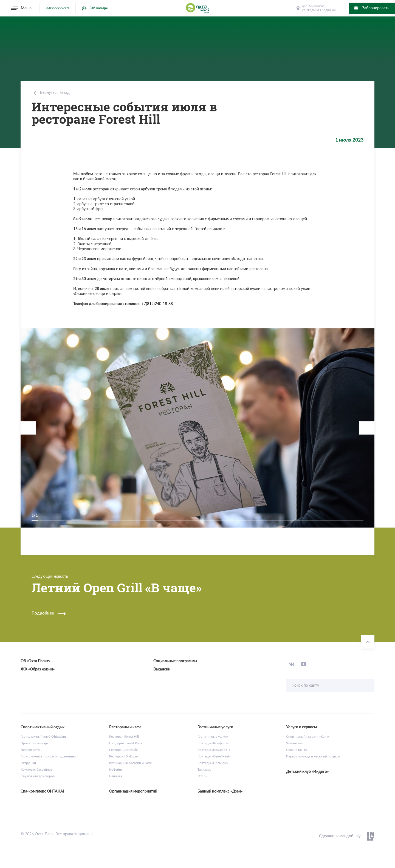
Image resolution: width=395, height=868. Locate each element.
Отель (202, 776)
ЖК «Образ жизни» (38, 669)
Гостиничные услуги (213, 737)
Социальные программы (175, 661)
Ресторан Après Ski (123, 750)
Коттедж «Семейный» (214, 756)
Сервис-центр (297, 750)
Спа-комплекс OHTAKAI (42, 791)
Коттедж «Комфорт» (213, 743)
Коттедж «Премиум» (213, 763)
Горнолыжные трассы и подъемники (49, 756)
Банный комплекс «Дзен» (220, 791)
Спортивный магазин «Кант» (308, 737)
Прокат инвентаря (35, 743)
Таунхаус (204, 770)
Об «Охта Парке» (36, 661)
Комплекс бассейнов (36, 770)
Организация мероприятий (133, 791)
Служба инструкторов (38, 776)
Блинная (116, 776)
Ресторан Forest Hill (124, 737)
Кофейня (116, 770)
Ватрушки (28, 763)
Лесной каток (31, 750)
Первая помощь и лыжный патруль (313, 756)
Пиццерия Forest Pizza (126, 743)
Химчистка (294, 743)
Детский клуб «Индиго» (307, 772)
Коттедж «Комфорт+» (214, 750)
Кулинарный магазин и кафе (130, 763)
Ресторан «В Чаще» (124, 756)
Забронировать (371, 8)
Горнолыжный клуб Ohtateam (43, 737)
